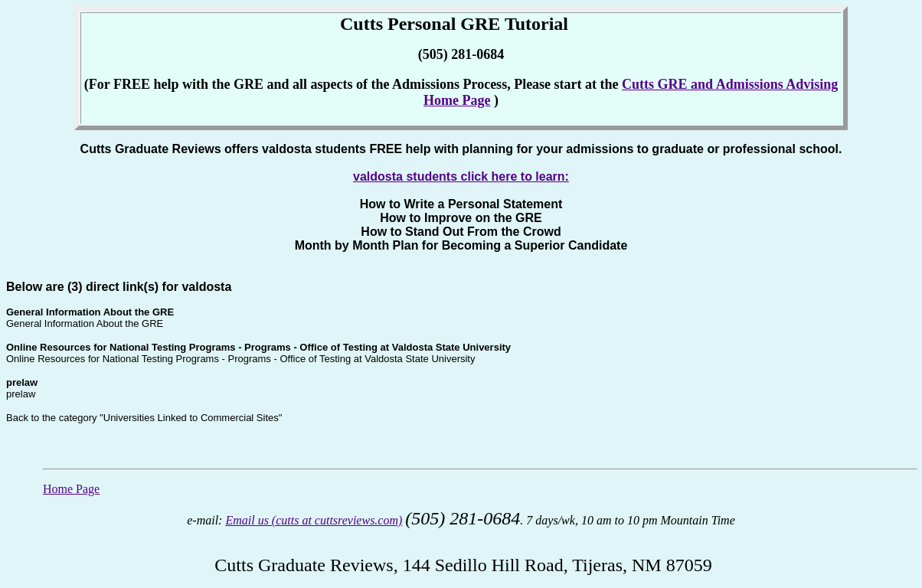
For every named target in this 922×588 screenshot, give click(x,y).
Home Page (71, 489)
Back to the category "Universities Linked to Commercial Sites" (144, 418)
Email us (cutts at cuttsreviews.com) (314, 520)
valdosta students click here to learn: (461, 176)
